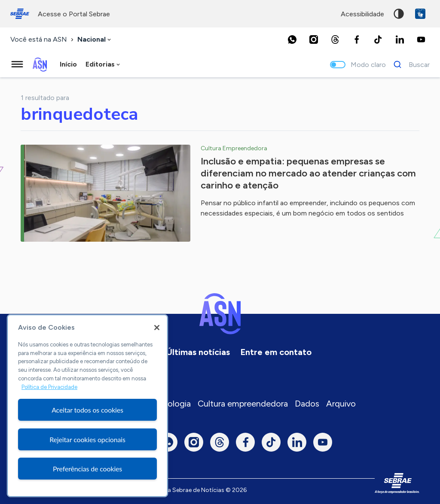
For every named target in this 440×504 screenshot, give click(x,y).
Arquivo (341, 404)
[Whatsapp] (292, 39)
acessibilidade (362, 14)
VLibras (420, 14)
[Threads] (335, 39)
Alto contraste (399, 14)
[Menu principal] (17, 64)
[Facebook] (357, 39)
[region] (87, 406)
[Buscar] (409, 64)
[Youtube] (421, 39)
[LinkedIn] (400, 39)
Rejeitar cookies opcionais (87, 439)
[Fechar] (157, 328)
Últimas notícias (198, 352)
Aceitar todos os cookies (87, 410)
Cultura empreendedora (243, 404)
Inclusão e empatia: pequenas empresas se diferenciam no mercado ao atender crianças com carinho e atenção (308, 173)
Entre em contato (276, 352)
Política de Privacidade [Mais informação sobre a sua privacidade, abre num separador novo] (49, 387)
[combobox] (95, 40)
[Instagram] (314, 39)
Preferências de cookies (87, 469)
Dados (307, 404)
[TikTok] (378, 39)
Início (68, 64)
